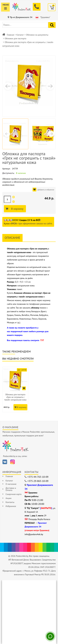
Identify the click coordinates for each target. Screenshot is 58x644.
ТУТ (42, 340)
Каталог (20, 35)
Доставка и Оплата (11, 489)
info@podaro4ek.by (34, 534)
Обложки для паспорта (15, 38)
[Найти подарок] (52, 25)
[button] (50, 86)
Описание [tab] (12, 238)
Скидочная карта (14, 494)
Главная (10, 35)
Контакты (10, 502)
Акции (9, 498)
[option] (15, 390)
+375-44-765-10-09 (38, 477)
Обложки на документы (37, 35)
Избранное (11, 506)
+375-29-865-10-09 (38, 481)
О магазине (11, 484)
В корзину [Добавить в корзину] (17, 209)
